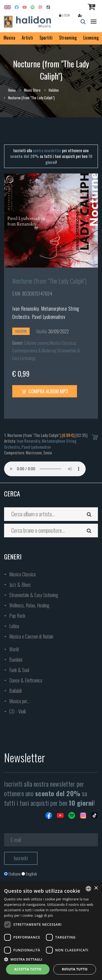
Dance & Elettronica (26, 680)
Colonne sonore (36, 343)
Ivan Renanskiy (26, 308)
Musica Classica (62, 343)
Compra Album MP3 (45, 391)
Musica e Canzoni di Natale (31, 636)
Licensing (91, 38)
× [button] (96, 888)
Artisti (27, 38)
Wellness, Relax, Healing (29, 605)
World (14, 649)
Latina (14, 626)
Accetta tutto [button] (28, 969)
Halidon (54, 90)
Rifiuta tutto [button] (75, 969)
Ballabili (16, 691)
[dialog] (51, 931)
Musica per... (19, 701)
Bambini (16, 660)
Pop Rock (17, 616)
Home (12, 90)
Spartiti (46, 38)
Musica (9, 38)
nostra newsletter (47, 150)
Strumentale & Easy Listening (34, 595)
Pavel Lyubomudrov (49, 317)
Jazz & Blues (20, 585)
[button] (51, 959)
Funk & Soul (19, 670)
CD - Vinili (18, 711)
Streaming (68, 38)
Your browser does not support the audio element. (45, 469)
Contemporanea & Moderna (34, 350)
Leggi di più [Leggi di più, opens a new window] (44, 915)
